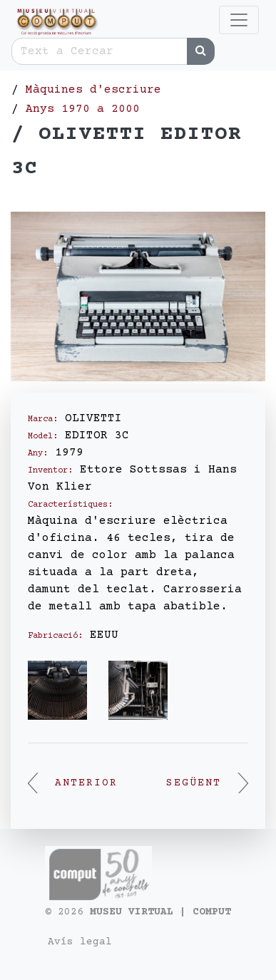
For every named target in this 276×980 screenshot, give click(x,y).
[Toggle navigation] (239, 20)
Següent (207, 783)
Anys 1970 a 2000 (83, 109)
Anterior (73, 783)
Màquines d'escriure (93, 90)
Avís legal (80, 942)
